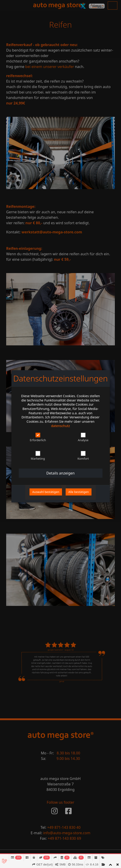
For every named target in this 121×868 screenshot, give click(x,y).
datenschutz (60, 426)
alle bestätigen (79, 492)
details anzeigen (61, 473)
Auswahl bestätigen (46, 492)
